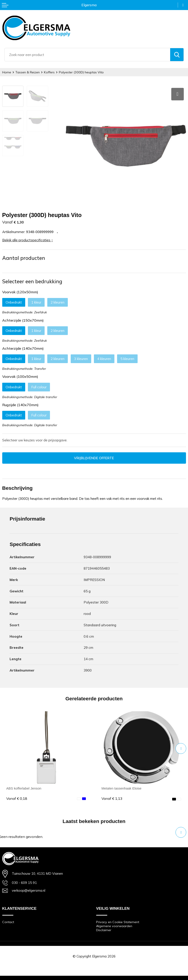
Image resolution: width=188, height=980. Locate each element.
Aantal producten (24, 257)
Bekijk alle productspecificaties (28, 239)
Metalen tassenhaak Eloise (122, 788)
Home (7, 72)
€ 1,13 (112, 798)
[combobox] (87, 55)
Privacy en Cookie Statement (118, 921)
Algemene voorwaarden (114, 926)
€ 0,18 (17, 798)
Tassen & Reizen (28, 72)
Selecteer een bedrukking (32, 281)
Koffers (49, 72)
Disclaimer (104, 930)
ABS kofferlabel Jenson (24, 788)
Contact (8, 921)
